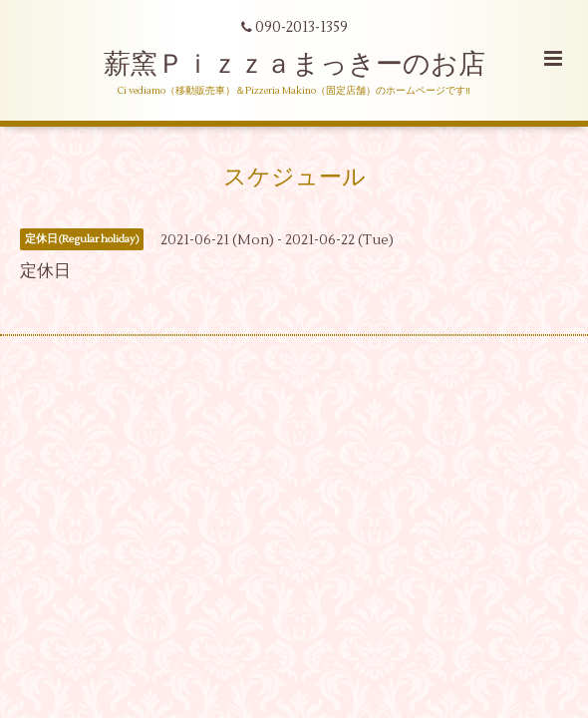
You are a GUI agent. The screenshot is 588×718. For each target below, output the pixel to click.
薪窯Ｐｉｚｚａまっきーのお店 (308, 64)
